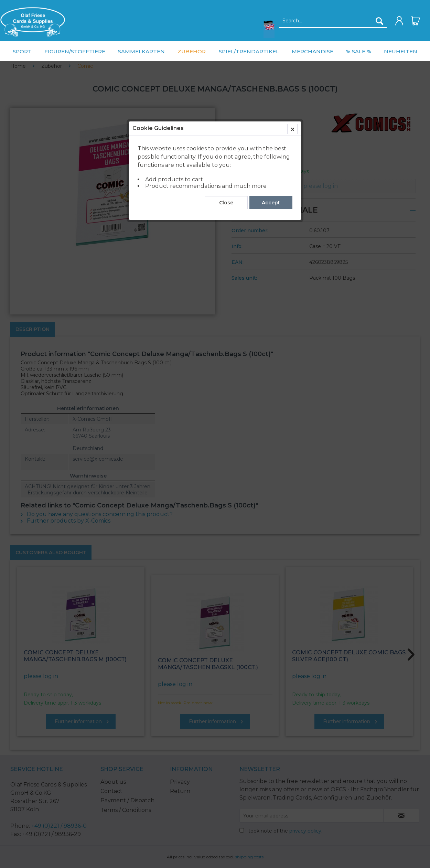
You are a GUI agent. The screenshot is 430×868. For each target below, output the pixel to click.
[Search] (379, 21)
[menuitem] (33, 22)
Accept (271, 156)
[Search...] (333, 21)
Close (226, 156)
